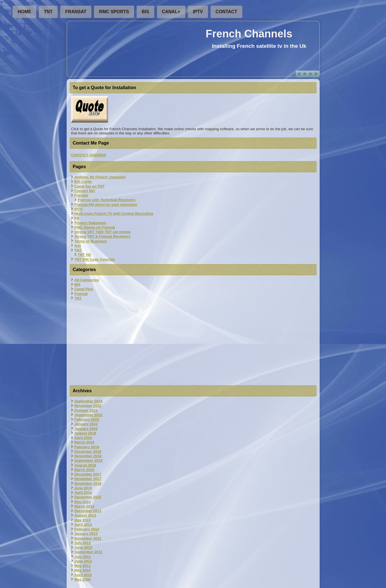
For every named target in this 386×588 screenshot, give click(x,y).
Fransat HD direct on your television (106, 205)
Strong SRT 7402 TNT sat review (102, 232)
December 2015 (88, 497)
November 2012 (88, 538)
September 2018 (89, 460)
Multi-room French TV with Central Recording (114, 214)
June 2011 (83, 561)
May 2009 (83, 579)
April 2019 (83, 438)
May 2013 (83, 520)
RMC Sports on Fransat (95, 227)
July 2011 (83, 557)
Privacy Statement (90, 223)
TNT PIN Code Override (95, 259)
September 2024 (89, 401)
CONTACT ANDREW (89, 155)
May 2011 (83, 566)
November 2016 (88, 484)
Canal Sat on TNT (90, 186)
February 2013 (87, 529)
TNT (48, 12)
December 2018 (88, 451)
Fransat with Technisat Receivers (107, 200)
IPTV (198, 12)
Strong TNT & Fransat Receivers (102, 236)
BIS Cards (83, 182)
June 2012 (83, 547)
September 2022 (89, 415)
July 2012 (83, 543)
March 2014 (84, 506)
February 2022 (87, 419)
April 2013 (83, 525)
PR (77, 218)
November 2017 (88, 479)
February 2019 (87, 447)
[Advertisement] (193, 344)
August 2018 (85, 465)
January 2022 (86, 424)
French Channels (249, 34)
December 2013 (88, 511)
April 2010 (83, 575)
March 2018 (84, 470)
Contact (226, 12)
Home (24, 12)
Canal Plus (84, 289)
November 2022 (88, 406)
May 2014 (83, 502)
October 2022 (86, 410)
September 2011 (89, 552)
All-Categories (87, 280)
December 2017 (88, 474)
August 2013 (85, 515)
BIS (145, 12)
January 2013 (86, 534)
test (78, 246)
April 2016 (83, 493)
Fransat (81, 294)
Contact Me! (85, 191)
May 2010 (83, 570)
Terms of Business (91, 241)
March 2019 (84, 442)
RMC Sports (114, 12)
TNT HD (85, 255)
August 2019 (85, 433)
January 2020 (86, 429)
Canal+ (171, 12)
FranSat (76, 12)
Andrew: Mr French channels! (100, 177)
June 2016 (83, 488)
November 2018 (88, 456)
